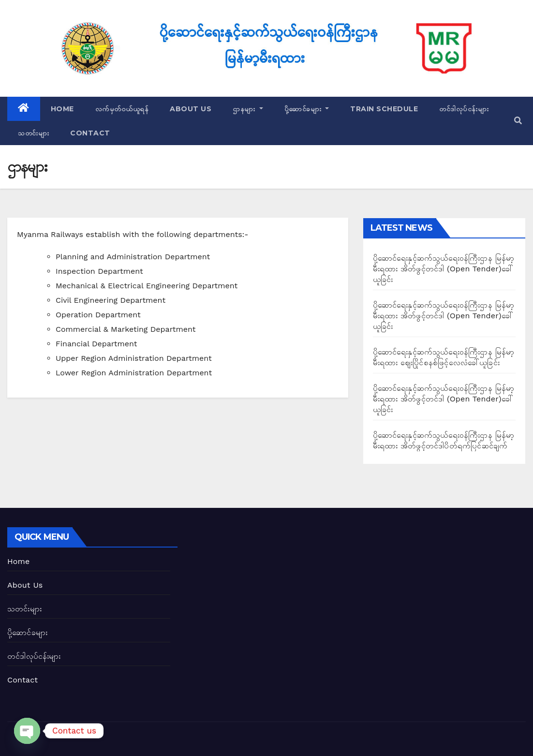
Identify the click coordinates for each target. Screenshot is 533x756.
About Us (191, 109)
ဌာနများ (248, 109)
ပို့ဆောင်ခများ (307, 109)
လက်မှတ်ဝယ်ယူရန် (122, 109)
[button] (518, 121)
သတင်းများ (33, 133)
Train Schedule (384, 109)
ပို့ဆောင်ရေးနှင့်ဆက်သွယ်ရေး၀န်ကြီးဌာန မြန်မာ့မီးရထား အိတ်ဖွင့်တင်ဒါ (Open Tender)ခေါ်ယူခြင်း (444, 269)
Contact (90, 133)
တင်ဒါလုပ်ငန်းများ (464, 109)
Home (62, 109)
